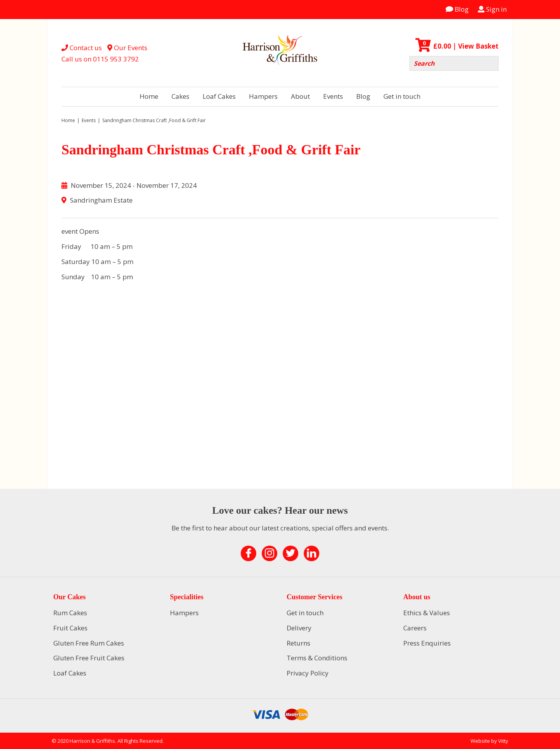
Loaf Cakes (219, 96)
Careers (415, 628)
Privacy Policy (308, 673)
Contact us (82, 48)
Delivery (299, 628)
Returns (298, 643)
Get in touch (402, 96)
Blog (457, 9)
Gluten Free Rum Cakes (89, 643)
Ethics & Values (427, 613)
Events (333, 96)
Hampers (263, 96)
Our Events (127, 48)
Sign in (492, 9)
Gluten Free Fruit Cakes (89, 658)
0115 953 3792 (116, 59)
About (300, 96)
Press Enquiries (427, 643)
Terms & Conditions (317, 658)
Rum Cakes (70, 613)
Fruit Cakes (70, 628)
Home (149, 96)
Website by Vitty (489, 741)
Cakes (180, 96)
